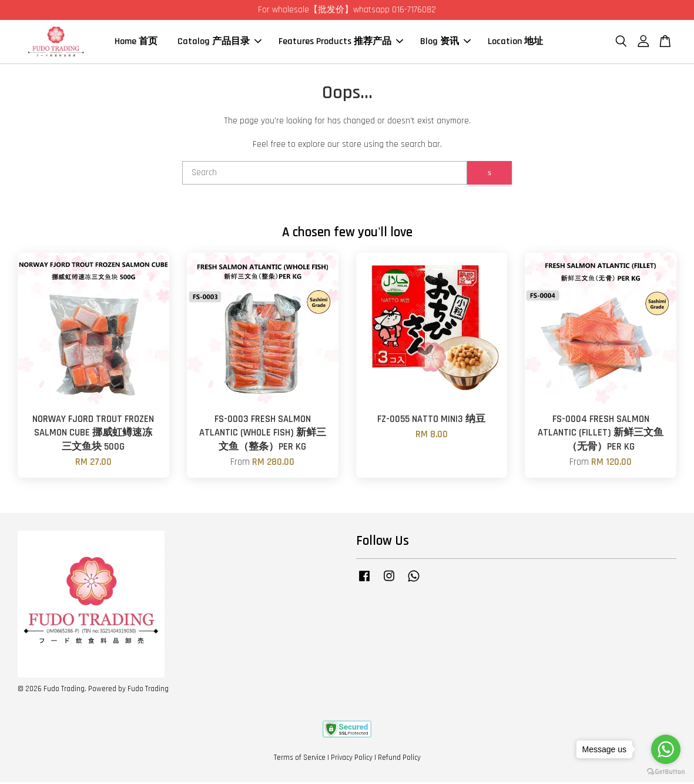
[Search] (325, 175)
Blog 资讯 (445, 43)
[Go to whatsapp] (666, 749)
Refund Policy (399, 759)
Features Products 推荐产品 (341, 43)
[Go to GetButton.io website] (666, 772)
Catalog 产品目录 (219, 43)
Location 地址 (515, 43)
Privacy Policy (352, 759)
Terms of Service (300, 759)
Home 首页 (136, 43)
